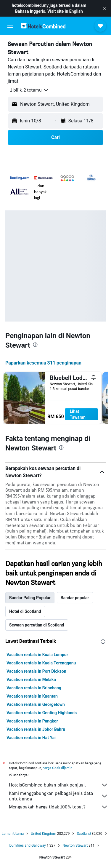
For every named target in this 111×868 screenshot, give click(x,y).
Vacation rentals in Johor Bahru (36, 729)
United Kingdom (43, 834)
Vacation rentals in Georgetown (36, 704)
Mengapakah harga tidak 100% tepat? (58, 807)
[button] (104, 8)
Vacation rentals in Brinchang (34, 688)
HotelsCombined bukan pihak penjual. (58, 785)
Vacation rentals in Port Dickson (36, 671)
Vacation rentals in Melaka (31, 680)
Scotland (84, 834)
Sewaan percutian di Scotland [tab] (37, 625)
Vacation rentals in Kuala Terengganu (41, 663)
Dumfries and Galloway (27, 845)
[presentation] (35, 345)
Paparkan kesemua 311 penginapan (43, 363)
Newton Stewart (75, 845)
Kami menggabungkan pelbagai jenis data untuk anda (58, 796)
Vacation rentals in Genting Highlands (42, 713)
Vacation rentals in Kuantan (32, 696)
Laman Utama (13, 834)
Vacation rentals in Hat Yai (31, 738)
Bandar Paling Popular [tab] (30, 598)
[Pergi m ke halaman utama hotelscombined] (43, 26)
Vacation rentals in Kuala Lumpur (37, 655)
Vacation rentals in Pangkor (32, 721)
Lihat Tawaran (78, 414)
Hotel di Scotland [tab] (25, 611)
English (76, 11)
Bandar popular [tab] (75, 598)
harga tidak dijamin (57, 768)
